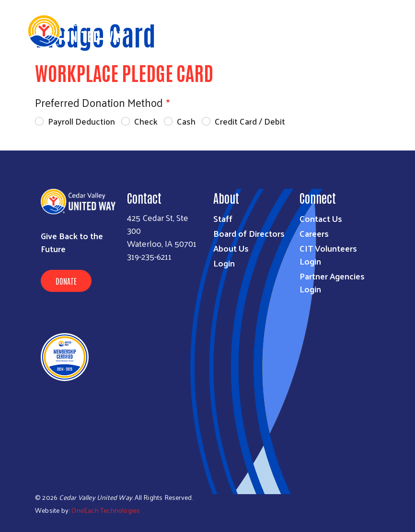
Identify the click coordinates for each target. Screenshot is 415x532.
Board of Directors (249, 233)
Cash (186, 121)
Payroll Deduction (81, 121)
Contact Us (321, 218)
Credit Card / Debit (250, 121)
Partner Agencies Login (332, 282)
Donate (66, 281)
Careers (314, 233)
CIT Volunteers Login (328, 254)
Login (224, 263)
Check (146, 121)
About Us (231, 248)
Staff (223, 218)
